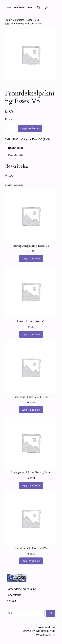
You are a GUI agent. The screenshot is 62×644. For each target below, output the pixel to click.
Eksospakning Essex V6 (31, 321)
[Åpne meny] (53, 7)
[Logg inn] (47, 7)
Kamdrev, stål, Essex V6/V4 (31, 548)
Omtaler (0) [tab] (15, 155)
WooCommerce (46, 635)
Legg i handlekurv (30, 128)
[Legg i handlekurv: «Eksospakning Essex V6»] (31, 334)
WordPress (42, 631)
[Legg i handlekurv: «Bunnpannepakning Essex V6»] (31, 259)
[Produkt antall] (10, 128)
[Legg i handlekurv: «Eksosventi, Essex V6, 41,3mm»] (31, 410)
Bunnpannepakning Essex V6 (31, 246)
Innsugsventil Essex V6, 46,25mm (31, 473)
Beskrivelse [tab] (16, 148)
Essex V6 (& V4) (41, 139)
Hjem (8, 20)
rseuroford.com (23, 7)
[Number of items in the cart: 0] (38, 7)
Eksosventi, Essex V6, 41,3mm (31, 397)
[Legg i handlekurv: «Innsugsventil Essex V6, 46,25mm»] (31, 485)
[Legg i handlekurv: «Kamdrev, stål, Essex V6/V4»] (31, 561)
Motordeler (18, 20)
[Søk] (51, 613)
